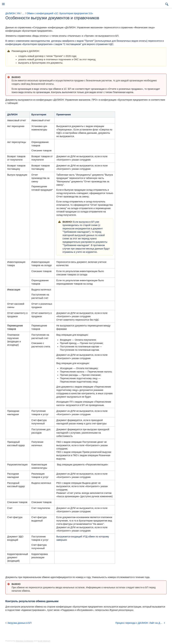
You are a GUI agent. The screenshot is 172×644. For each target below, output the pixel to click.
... (23, 13)
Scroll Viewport (44, 641)
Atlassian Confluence (25, 641)
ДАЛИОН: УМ (13, 13)
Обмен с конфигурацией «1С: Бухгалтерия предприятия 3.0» (60, 13)
